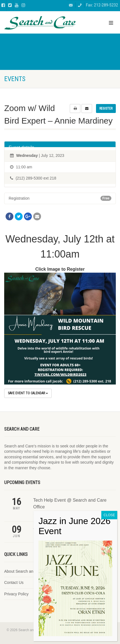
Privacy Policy (16, 594)
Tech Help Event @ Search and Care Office (70, 503)
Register (106, 108)
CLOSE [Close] (109, 551)
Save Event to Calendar (28, 393)
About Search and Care (25, 571)
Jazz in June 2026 (51, 528)
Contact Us (14, 582)
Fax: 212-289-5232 (102, 5)
